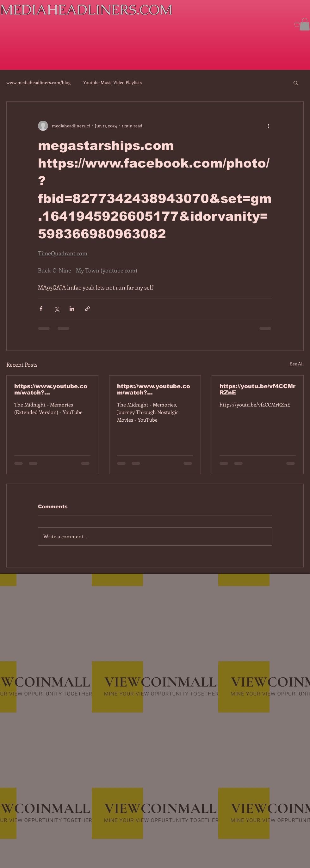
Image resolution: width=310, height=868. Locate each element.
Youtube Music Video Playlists (112, 82)
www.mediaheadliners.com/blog (38, 82)
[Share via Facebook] (41, 309)
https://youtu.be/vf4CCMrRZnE (257, 389)
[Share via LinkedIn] (72, 309)
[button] (305, 24)
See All (297, 364)
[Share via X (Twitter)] (56, 309)
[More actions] (268, 126)
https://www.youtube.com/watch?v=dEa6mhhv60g (154, 389)
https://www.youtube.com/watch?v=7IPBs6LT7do (51, 389)
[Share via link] (87, 309)
